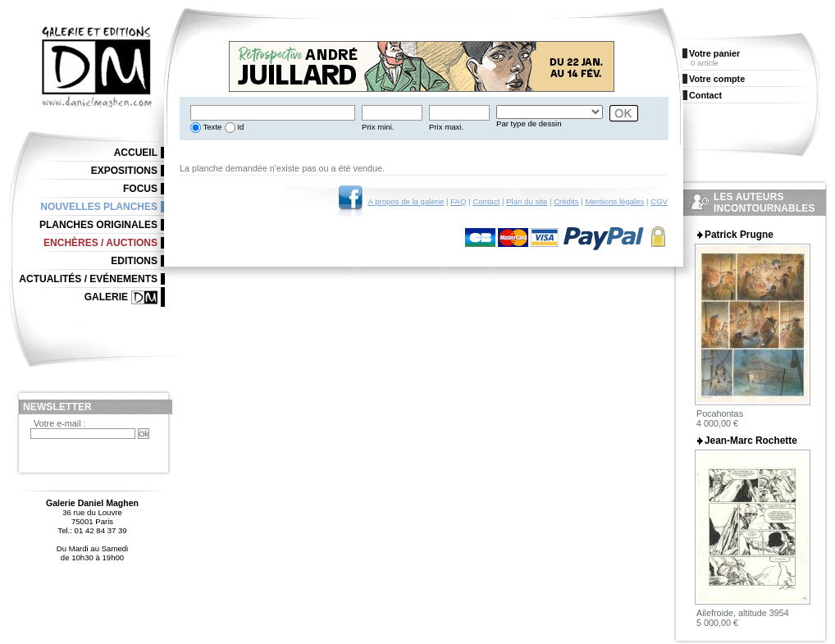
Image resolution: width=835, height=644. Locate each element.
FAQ (458, 201)
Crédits (566, 201)
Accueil (136, 153)
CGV (659, 201)
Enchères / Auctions (100, 243)
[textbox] (273, 113)
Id (240, 127)
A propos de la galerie (406, 201)
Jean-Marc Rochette (751, 441)
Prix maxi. (446, 127)
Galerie (106, 297)
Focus (140, 189)
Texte (211, 127)
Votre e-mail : (60, 423)
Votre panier (714, 53)
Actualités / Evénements (88, 279)
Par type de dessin (529, 123)
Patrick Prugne (739, 235)
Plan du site (527, 201)
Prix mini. (378, 127)
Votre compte (717, 79)
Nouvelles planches (99, 207)
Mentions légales (614, 201)
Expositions (124, 171)
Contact (486, 201)
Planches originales (98, 225)
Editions (134, 261)
